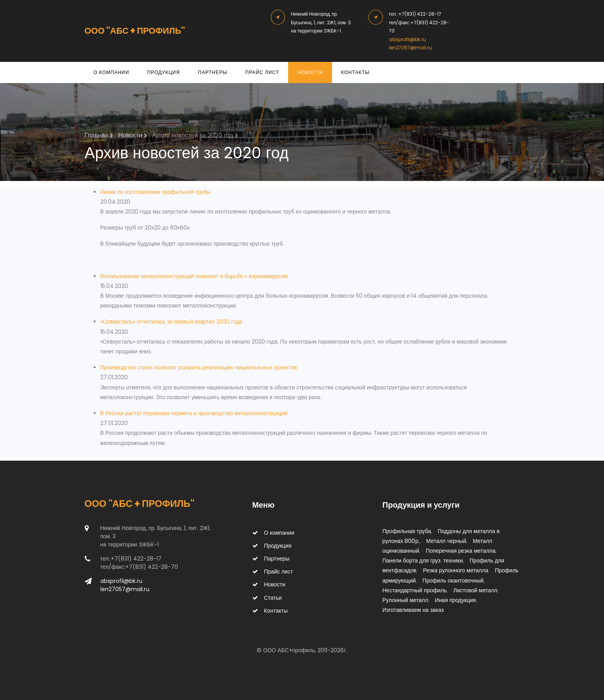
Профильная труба (407, 531)
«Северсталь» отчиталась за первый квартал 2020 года (171, 322)
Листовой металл (475, 590)
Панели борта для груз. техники (423, 561)
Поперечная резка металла (461, 551)
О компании (112, 72)
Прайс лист (262, 72)
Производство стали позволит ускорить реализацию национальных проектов (199, 367)
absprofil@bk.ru (407, 39)
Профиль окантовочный (453, 581)
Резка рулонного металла (455, 570)
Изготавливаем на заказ (413, 610)
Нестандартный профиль (415, 590)
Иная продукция (455, 600)
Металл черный (446, 541)
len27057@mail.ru (410, 48)
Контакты (355, 72)
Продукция (164, 72)
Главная (99, 135)
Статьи (267, 598)
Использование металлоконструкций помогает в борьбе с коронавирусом (194, 276)
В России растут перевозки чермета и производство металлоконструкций (194, 413)
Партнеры (213, 72)
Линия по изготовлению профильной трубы (156, 192)
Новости (310, 72)
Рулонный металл (405, 600)
